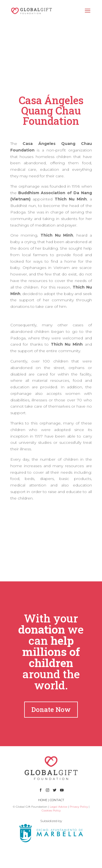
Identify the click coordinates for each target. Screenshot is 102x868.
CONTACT (57, 800)
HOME (43, 800)
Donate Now (51, 709)
